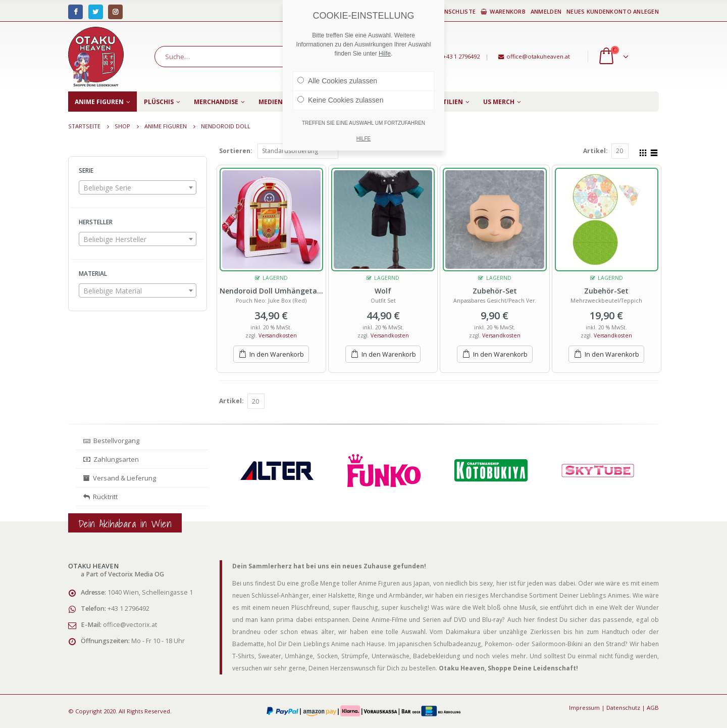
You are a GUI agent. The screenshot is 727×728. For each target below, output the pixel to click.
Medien (271, 102)
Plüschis (159, 102)
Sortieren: (236, 151)
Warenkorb (503, 11)
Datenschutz (623, 708)
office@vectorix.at (130, 625)
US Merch (499, 102)
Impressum (584, 708)
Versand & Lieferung (120, 478)
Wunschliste (451, 11)
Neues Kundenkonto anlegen (613, 11)
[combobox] (138, 187)
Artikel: (595, 151)
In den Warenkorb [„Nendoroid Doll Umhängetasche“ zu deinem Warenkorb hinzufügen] (277, 354)
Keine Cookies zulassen (340, 100)
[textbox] (138, 188)
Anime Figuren (99, 102)
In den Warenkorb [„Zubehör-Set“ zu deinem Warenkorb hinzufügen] (500, 354)
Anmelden (546, 11)
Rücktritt (100, 497)
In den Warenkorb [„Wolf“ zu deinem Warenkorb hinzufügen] (389, 354)
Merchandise (216, 102)
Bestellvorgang (111, 441)
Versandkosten (278, 335)
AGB (653, 708)
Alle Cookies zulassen (337, 81)
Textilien (447, 102)
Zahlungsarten (111, 459)
